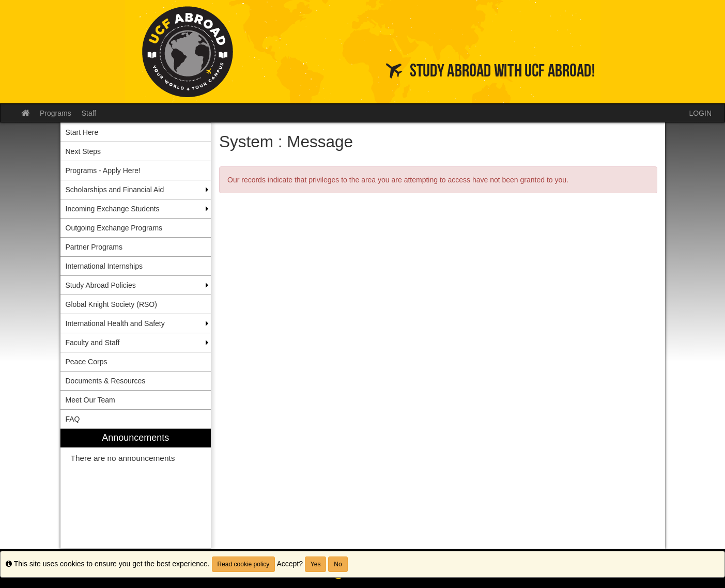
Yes (316, 564)
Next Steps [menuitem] (83, 151)
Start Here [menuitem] (82, 132)
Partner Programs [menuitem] (94, 247)
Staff (89, 113)
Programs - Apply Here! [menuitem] (103, 171)
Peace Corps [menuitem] (87, 362)
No (338, 564)
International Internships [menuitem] (104, 266)
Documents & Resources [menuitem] (106, 381)
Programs (56, 113)
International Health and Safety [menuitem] (115, 323)
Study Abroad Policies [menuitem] (101, 285)
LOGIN (700, 113)
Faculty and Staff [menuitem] (93, 343)
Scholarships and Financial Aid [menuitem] (115, 190)
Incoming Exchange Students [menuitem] (113, 209)
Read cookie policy (244, 564)
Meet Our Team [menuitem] (90, 400)
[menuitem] (136, 489)
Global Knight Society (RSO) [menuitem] (111, 304)
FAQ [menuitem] (73, 419)
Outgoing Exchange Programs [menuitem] (114, 228)
